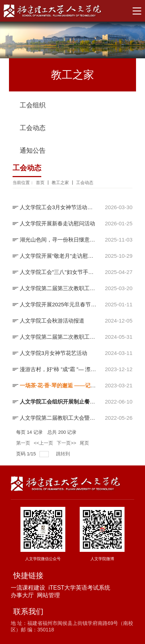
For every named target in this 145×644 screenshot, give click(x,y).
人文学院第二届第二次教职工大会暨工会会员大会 (58, 337)
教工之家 (60, 183)
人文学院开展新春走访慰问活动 (57, 223)
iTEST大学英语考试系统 (79, 588)
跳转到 (64, 454)
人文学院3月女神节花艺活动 (53, 353)
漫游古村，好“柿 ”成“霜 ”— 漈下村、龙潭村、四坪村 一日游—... (58, 369)
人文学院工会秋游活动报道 (52, 321)
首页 (40, 183)
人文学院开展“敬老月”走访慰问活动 (58, 256)
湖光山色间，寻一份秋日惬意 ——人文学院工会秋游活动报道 (58, 240)
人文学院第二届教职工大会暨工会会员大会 (58, 418)
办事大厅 (22, 595)
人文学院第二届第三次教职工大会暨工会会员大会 (58, 288)
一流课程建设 (28, 588)
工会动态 (33, 129)
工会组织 (33, 106)
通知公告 (33, 152)
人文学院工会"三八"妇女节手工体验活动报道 (58, 272)
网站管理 (48, 595)
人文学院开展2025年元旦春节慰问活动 (58, 304)
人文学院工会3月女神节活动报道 (58, 207)
